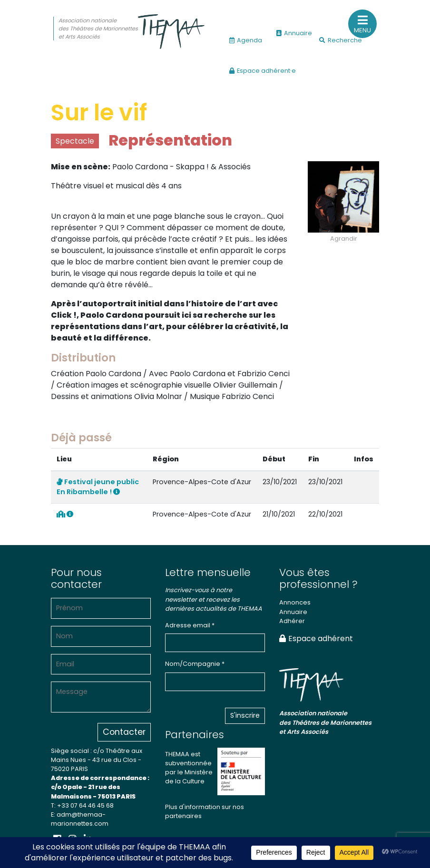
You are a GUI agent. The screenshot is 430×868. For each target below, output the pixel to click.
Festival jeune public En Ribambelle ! (98, 487)
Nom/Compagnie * (195, 664)
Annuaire (294, 33)
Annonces (295, 602)
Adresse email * (190, 625)
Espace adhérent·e (263, 71)
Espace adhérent (316, 639)
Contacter (124, 732)
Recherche (341, 40)
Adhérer (292, 621)
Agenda (246, 40)
